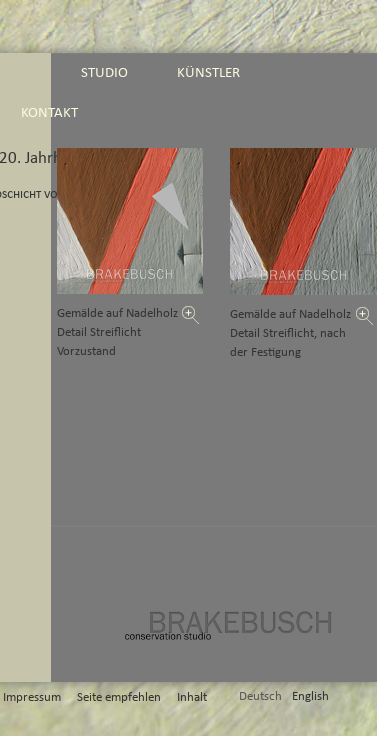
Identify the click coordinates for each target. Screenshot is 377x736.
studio (104, 72)
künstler (208, 72)
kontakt (49, 112)
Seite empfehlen (119, 697)
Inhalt (192, 697)
